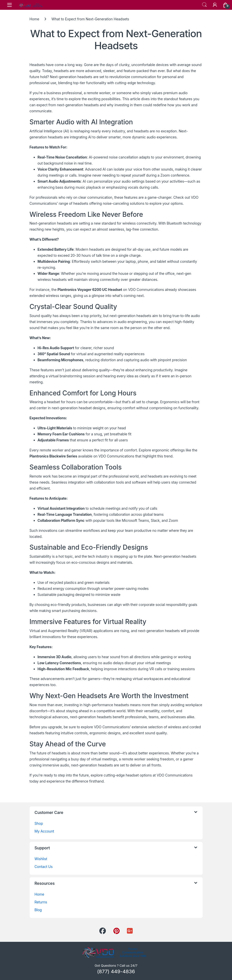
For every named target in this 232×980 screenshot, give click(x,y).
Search (204, 5)
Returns (41, 902)
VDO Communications (146, 290)
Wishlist (41, 859)
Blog (38, 910)
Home (34, 19)
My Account (44, 831)
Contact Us (44, 867)
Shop (39, 823)
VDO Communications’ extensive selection (128, 727)
